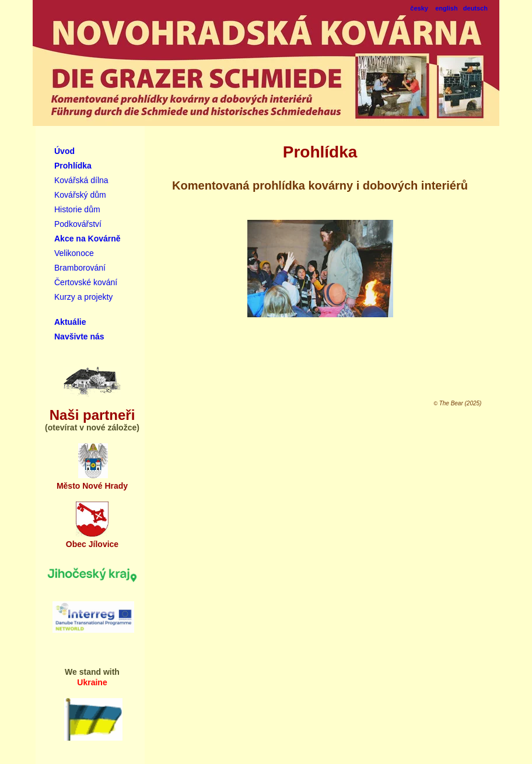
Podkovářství (78, 224)
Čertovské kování (86, 282)
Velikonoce (74, 253)
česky (419, 8)
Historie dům (77, 209)
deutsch (475, 8)
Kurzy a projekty (83, 297)
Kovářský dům (80, 195)
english (447, 8)
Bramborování (80, 268)
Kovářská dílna (81, 180)
